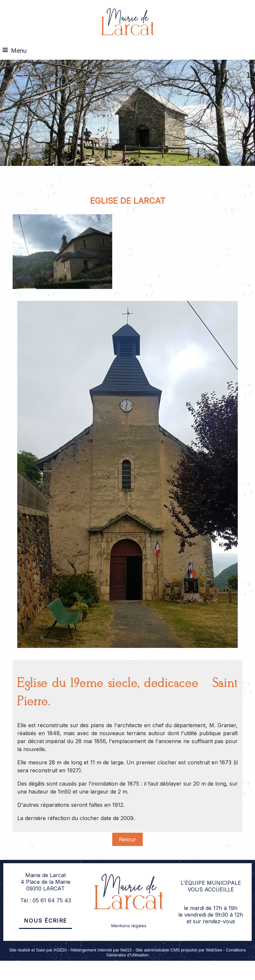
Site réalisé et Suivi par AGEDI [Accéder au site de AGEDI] (38, 950)
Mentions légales (129, 926)
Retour (127, 839)
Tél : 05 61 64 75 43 (46, 900)
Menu (19, 51)
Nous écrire (45, 921)
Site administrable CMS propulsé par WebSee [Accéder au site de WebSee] (179, 950)
